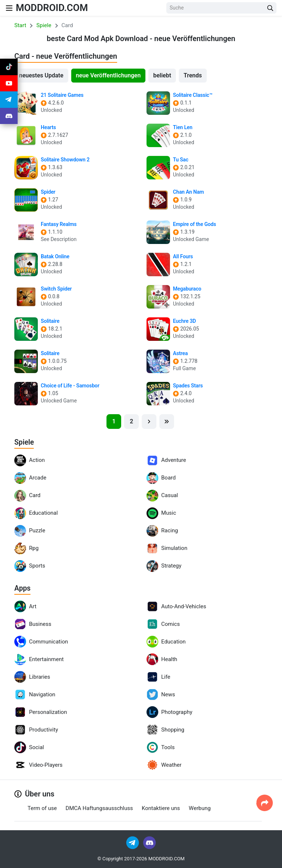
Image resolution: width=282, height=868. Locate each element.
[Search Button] (270, 8)
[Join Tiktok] (9, 68)
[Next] (149, 422)
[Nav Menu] (9, 8)
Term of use (42, 808)
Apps (23, 588)
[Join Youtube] (9, 85)
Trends (193, 75)
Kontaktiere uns (161, 808)
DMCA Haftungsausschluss (99, 808)
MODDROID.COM (55, 8)
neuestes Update (41, 75)
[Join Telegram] (133, 842)
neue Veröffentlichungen (109, 75)
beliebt (162, 75)
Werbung (200, 808)
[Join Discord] (149, 842)
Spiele (24, 442)
